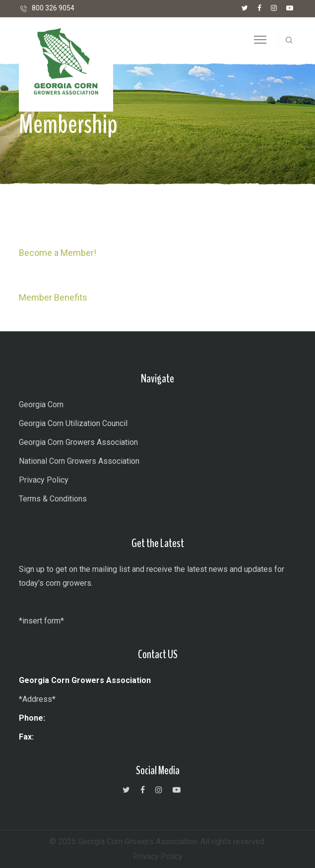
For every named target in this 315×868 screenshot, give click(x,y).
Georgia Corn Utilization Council (73, 423)
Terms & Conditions (53, 499)
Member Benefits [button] (53, 297)
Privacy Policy (44, 480)
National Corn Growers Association (79, 461)
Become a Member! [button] (58, 253)
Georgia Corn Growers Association (78, 442)
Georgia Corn (41, 404)
